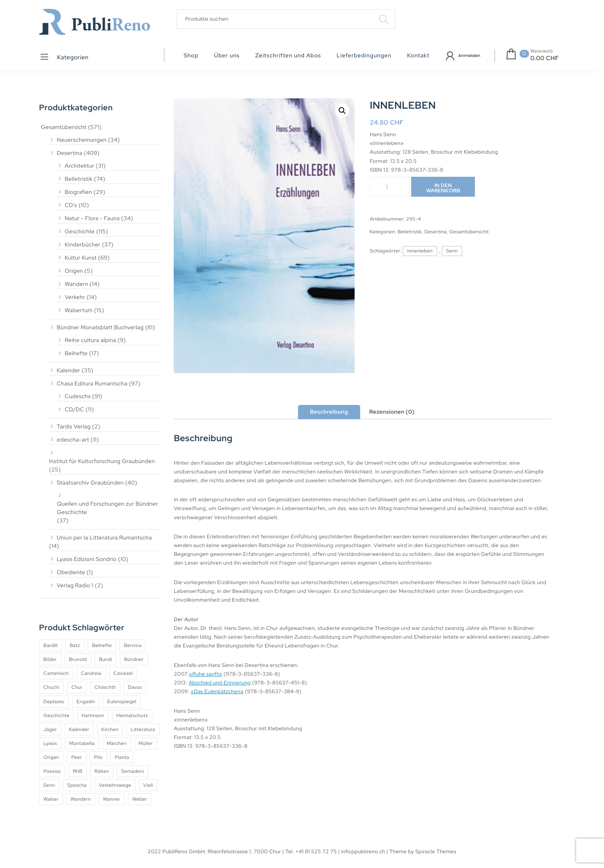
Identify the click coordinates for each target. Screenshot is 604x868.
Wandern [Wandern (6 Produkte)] (81, 799)
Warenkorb (542, 51)
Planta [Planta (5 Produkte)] (122, 757)
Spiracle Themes (436, 851)
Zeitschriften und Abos (288, 56)
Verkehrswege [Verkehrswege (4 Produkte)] (115, 785)
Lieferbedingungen (364, 56)
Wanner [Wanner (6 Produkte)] (111, 799)
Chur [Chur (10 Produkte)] (77, 687)
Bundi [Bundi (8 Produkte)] (105, 659)
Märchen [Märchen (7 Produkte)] (117, 743)
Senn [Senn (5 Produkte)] (49, 785)
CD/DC (75, 410)
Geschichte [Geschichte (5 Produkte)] (56, 716)
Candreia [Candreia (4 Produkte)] (91, 673)
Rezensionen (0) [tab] (392, 412)
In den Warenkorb (443, 188)
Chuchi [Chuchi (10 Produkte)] (51, 687)
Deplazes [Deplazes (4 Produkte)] (54, 702)
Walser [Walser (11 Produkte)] (51, 799)
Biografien (79, 192)
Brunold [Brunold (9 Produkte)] (78, 659)
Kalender (69, 371)
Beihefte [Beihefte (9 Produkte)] (102, 645)
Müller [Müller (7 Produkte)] (146, 743)
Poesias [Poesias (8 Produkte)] (52, 771)
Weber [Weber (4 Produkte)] (140, 799)
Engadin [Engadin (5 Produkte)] (86, 702)
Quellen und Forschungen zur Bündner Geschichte (108, 508)
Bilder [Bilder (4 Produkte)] (50, 659)
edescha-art (73, 440)
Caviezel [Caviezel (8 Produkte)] (123, 673)
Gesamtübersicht (64, 127)
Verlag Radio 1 (75, 586)
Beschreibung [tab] (329, 412)
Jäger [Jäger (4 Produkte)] (50, 729)
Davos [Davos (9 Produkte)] (135, 687)
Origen (74, 271)
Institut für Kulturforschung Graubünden (102, 461)
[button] (342, 111)
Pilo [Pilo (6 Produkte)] (98, 757)
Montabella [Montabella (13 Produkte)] (82, 743)
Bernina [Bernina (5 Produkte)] (133, 645)
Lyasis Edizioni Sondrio (87, 559)
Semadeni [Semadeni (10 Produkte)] (132, 771)
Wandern (77, 284)
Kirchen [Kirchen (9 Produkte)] (110, 729)
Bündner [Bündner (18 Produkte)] (134, 659)
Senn (452, 251)
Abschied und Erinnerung (220, 683)
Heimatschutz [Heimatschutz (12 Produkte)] (132, 716)
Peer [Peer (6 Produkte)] (77, 757)
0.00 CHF (545, 58)
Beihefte (76, 354)
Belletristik (79, 179)
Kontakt (418, 56)
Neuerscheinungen (82, 140)
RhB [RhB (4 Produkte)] (78, 771)
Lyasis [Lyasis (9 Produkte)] (50, 743)
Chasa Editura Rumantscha (92, 384)
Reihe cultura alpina (91, 340)
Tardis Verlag (74, 427)
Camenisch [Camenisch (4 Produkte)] (56, 673)
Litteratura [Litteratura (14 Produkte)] (143, 729)
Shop (191, 56)
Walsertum (79, 311)
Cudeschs (78, 397)
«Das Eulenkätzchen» (217, 691)
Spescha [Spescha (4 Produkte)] (77, 785)
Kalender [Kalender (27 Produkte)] (79, 729)
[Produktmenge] (390, 187)
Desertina (70, 153)
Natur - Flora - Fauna (92, 219)
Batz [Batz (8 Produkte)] (75, 645)
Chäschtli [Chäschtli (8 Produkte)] (105, 687)
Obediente (71, 573)
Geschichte (80, 232)
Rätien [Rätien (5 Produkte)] (102, 771)
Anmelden (470, 56)
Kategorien (64, 57)
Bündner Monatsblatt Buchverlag (100, 328)
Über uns (227, 56)
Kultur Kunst (81, 258)
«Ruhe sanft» (205, 674)
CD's (71, 205)
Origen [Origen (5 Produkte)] (51, 757)
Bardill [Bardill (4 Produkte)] (51, 645)
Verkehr (75, 297)
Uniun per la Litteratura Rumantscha (105, 538)
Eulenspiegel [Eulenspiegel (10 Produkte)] (122, 702)
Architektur (80, 166)
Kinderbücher (83, 245)
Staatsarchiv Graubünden (90, 483)
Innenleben (420, 251)
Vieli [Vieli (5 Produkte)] (148, 785)
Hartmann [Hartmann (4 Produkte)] (93, 716)
